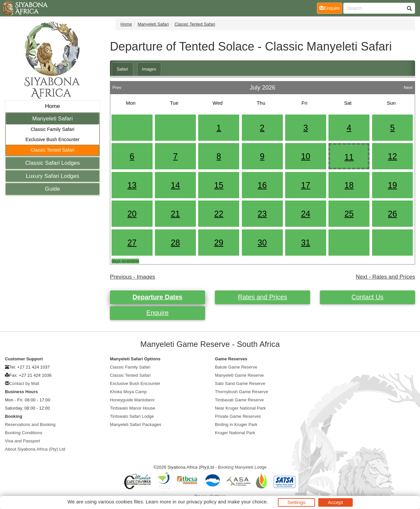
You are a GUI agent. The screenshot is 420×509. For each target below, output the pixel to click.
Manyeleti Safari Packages (136, 424)
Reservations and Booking (30, 424)
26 (392, 214)
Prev (117, 86)
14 (175, 185)
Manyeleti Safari (52, 119)
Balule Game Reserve (236, 367)
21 (175, 214)
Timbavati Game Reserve (239, 400)
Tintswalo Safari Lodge (132, 416)
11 (349, 157)
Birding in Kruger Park (236, 424)
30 (262, 243)
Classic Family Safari (53, 129)
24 (305, 214)
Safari (123, 69)
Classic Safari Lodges (53, 163)
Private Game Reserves (238, 416)
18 (349, 185)
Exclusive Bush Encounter (52, 139)
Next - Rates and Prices (385, 277)
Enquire (157, 313)
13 (132, 185)
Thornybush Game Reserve (241, 392)
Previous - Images (133, 277)
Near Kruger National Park (240, 408)
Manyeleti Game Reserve (239, 375)
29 (219, 243)
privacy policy (201, 502)
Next (408, 86)
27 (132, 243)
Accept (335, 502)
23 (262, 214)
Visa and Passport (22, 441)
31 (305, 243)
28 (175, 243)
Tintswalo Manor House (133, 408)
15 (219, 185)
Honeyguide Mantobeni (132, 400)
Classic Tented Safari (52, 150)
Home (52, 106)
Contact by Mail (24, 383)
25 (349, 214)
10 (305, 156)
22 (219, 214)
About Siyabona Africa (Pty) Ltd (35, 449)
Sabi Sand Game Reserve (240, 383)
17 (305, 185)
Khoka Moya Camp (128, 392)
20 (132, 214)
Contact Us (367, 297)
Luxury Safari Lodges (53, 176)
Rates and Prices (262, 297)
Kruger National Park (235, 433)
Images (149, 69)
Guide (52, 189)
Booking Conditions (24, 433)
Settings (296, 502)
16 (262, 185)
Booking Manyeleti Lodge (242, 467)
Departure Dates (157, 297)
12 (392, 156)
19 (392, 185)
